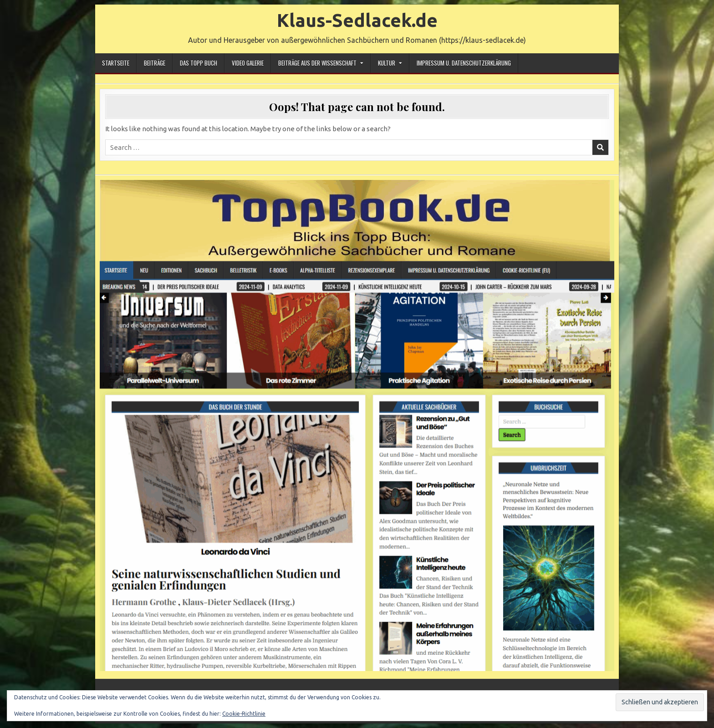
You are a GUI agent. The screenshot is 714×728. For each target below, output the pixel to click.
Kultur (387, 63)
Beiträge (155, 63)
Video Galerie (248, 63)
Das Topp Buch (199, 63)
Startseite (116, 63)
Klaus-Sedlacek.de (357, 20)
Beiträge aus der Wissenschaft (317, 63)
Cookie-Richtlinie (244, 714)
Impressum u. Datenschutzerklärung (464, 63)
